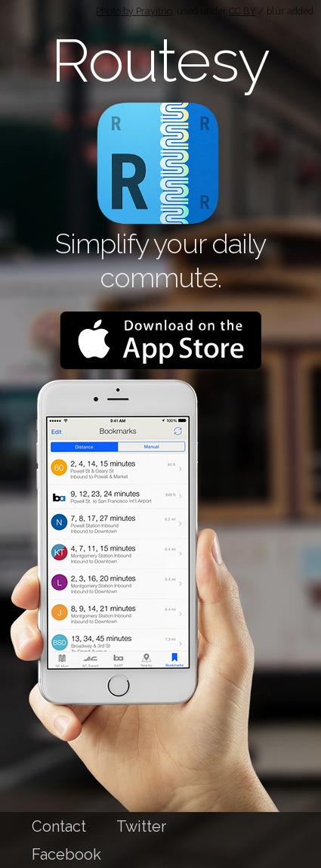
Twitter (141, 826)
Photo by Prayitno (134, 11)
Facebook (66, 854)
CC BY (242, 11)
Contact (59, 826)
